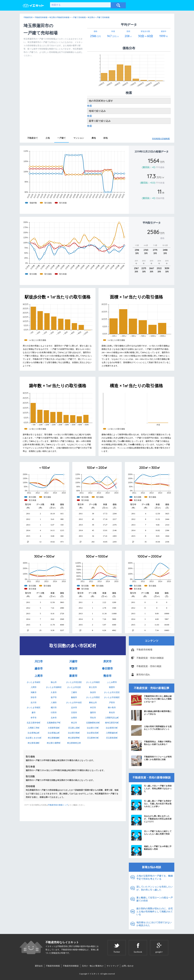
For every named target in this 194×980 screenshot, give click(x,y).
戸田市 (112, 703)
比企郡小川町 (93, 728)
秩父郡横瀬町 (54, 738)
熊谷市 (107, 676)
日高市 (74, 713)
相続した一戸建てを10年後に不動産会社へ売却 (151, 850)
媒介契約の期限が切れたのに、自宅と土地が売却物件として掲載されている (155, 911)
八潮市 (54, 703)
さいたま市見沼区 (74, 682)
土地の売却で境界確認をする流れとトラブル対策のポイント (151, 730)
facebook (138, 952)
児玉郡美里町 (112, 738)
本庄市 (93, 708)
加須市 (93, 692)
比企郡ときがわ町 (34, 738)
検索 (90, 106)
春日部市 (107, 669)
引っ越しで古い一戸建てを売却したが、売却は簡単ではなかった (151, 790)
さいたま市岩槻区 (112, 697)
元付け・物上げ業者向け (93, 966)
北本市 (54, 718)
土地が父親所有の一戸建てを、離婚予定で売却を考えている (155, 877)
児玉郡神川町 (93, 738)
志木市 (74, 708)
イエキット (95, 974)
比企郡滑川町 (112, 728)
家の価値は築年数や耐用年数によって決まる (151, 715)
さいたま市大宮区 (112, 692)
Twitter (117, 952)
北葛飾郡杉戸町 (54, 723)
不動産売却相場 (144, 650)
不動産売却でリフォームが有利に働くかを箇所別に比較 (151, 761)
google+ (159, 952)
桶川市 (54, 708)
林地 (105, 138)
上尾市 (39, 676)
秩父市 (74, 723)
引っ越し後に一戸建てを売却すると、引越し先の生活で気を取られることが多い (151, 805)
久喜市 (54, 692)
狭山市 (54, 682)
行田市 (54, 713)
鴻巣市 (34, 692)
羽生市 (93, 718)
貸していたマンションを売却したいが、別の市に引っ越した (155, 888)
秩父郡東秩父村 (74, 743)
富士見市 (93, 687)
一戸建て (62, 138)
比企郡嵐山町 (54, 733)
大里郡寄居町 (54, 728)
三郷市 (74, 692)
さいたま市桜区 (34, 708)
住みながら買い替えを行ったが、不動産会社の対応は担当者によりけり (151, 820)
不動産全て (33, 138)
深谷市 (34, 697)
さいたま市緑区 (34, 682)
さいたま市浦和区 (54, 687)
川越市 (73, 661)
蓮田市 (93, 713)
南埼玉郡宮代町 (112, 723)
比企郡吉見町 (93, 733)
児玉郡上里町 (74, 728)
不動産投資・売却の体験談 (150, 658)
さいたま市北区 (74, 687)
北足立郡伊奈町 (34, 723)
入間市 (34, 687)
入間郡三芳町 (34, 728)
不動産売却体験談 (71, 966)
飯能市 (74, 697)
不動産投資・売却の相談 (149, 666)
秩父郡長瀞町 (34, 743)
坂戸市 (54, 697)
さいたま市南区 (93, 682)
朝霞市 (112, 687)
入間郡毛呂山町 (112, 718)
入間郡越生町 (112, 733)
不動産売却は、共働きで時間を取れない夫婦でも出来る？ (151, 746)
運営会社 (39, 966)
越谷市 (39, 669)
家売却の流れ (143, 675)
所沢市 (107, 661)
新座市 (73, 676)
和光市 (112, 713)
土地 (48, 138)
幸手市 (34, 718)
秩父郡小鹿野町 (54, 743)
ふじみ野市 (112, 682)
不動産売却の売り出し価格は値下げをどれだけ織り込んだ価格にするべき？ (151, 700)
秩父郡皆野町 (74, 738)
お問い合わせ (128, 966)
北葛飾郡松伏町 (93, 723)
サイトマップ (113, 966)
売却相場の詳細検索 (161, 139)
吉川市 (34, 703)
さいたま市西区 (93, 697)
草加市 (73, 669)
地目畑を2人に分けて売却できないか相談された (154, 924)
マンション (79, 138)
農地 (94, 138)
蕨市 (34, 713)
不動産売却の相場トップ (58, 805)
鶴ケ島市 (112, 708)
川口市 (39, 661)
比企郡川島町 (74, 733)
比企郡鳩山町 (34, 733)
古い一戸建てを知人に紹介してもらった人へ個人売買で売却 (151, 835)
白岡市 (74, 718)
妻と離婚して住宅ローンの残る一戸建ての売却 (155, 899)
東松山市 (93, 703)
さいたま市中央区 (74, 703)
